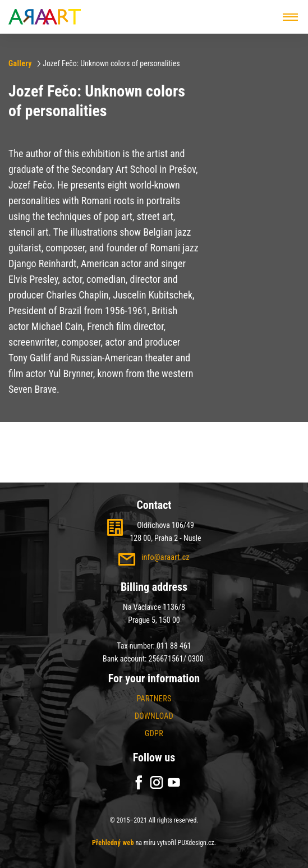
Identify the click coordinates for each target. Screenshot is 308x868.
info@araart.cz (166, 557)
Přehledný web (113, 843)
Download (154, 716)
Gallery (20, 63)
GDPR (154, 733)
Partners (154, 699)
